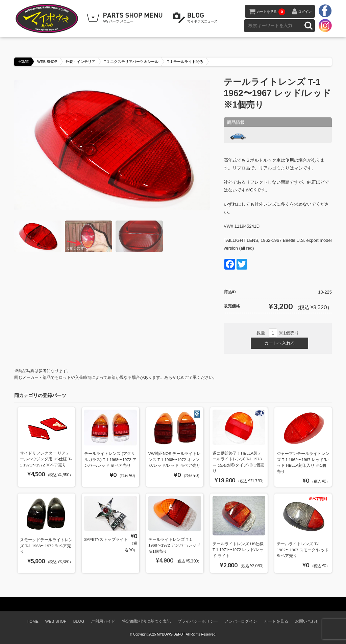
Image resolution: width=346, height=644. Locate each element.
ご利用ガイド (103, 621)
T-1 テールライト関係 (185, 62)
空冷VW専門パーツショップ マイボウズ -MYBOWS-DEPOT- (48, 19)
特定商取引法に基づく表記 (146, 621)
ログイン (305, 12)
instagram (325, 25)
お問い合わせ (307, 621)
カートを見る (271, 12)
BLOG (196, 18)
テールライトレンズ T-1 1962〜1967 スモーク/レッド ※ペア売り (303, 550)
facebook (325, 11)
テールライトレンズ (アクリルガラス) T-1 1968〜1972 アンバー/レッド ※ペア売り (110, 459)
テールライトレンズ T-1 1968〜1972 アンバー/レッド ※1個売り (175, 545)
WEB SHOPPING (126, 18)
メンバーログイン (241, 621)
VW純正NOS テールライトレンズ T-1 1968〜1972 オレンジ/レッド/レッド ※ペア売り (175, 459)
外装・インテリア (80, 62)
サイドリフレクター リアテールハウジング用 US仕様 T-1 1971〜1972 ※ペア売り (46, 459)
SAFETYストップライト (106, 539)
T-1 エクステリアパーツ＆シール (131, 62)
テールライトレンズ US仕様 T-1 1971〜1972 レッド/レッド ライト (238, 550)
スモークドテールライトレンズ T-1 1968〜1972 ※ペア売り (46, 546)
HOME (23, 62)
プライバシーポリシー (198, 621)
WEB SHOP (47, 62)
